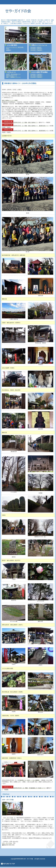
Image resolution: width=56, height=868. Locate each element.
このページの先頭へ (8, 864)
